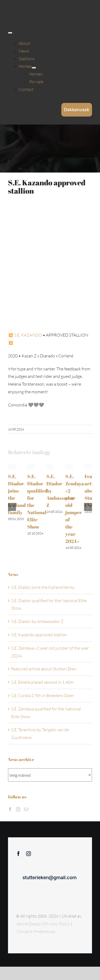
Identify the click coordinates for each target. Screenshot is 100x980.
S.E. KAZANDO (28, 335)
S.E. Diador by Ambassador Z (37, 621)
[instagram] (29, 854)
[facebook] (18, 854)
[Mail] (26, 809)
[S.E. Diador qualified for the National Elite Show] (31, 466)
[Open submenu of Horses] (34, 68)
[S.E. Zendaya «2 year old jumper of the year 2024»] (69, 466)
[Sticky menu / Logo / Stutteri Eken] (22, 8)
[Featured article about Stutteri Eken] (88, 466)
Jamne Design (29, 924)
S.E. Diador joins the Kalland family (43, 587)
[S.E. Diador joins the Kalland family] (12, 466)
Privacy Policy (58, 924)
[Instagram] (18, 809)
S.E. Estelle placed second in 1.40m (42, 682)
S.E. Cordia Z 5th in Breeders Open (43, 695)
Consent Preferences (36, 931)
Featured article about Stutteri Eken (44, 669)
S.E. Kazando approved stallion (39, 635)
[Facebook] (10, 809)
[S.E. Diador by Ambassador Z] (50, 466)
